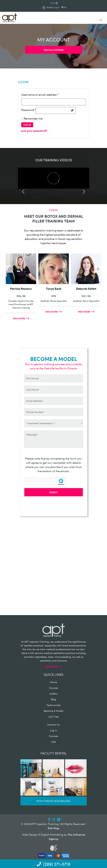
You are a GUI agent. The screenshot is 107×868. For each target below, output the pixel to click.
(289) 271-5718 (28, 596)
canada (54, 736)
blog (54, 699)
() (64, 7)
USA (53, 742)
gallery (53, 694)
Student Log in (51, 7)
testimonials (53, 705)
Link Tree (53, 717)
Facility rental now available (54, 801)
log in (54, 730)
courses (53, 688)
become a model (53, 711)
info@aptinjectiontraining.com (40, 583)
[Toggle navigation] (101, 20)
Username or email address (40, 94)
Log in (27, 125)
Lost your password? (34, 131)
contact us (53, 725)
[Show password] (72, 110)
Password (29, 110)
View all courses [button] (54, 50)
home (53, 682)
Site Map (53, 828)
